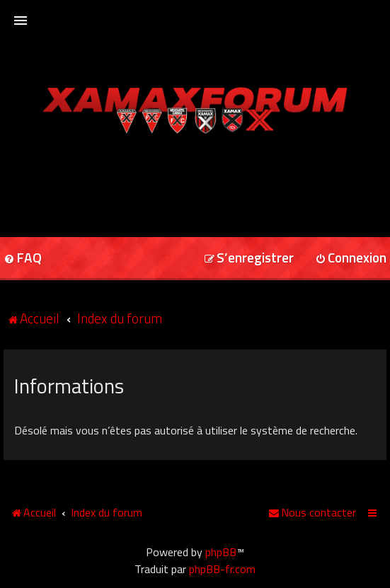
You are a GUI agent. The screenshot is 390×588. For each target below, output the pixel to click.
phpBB (221, 552)
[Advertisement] (195, 180)
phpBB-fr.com (222, 569)
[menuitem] (249, 259)
